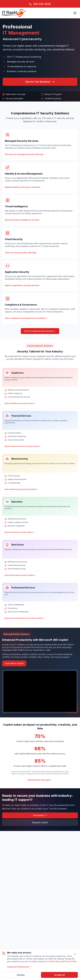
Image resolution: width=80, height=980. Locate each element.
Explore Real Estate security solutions (21, 575)
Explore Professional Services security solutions (25, 618)
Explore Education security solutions (20, 532)
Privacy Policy (70, 961)
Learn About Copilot (14, 663)
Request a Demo (40, 822)
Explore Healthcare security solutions (20, 403)
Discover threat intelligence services (23, 220)
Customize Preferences (19, 967)
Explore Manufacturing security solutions (22, 489)
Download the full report (40, 780)
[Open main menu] (75, 13)
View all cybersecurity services (40, 331)
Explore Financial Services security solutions (23, 446)
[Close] (75, 954)
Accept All (59, 975)
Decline (21, 975)
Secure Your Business (40, 82)
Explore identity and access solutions (24, 187)
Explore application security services (23, 285)
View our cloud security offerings (22, 253)
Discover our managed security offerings (25, 154)
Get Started (40, 815)
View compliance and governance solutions (27, 318)
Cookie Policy (54, 961)
